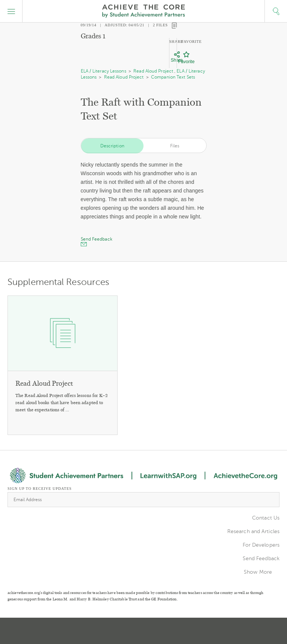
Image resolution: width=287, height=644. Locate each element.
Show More (258, 572)
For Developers (261, 545)
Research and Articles (253, 531)
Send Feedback (261, 558)
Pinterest (144, 631)
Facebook (171, 631)
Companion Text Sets (173, 77)
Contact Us (266, 518)
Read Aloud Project (153, 71)
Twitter (117, 631)
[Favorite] (187, 58)
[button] (11, 11)
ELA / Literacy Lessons (103, 71)
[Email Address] (143, 500)
